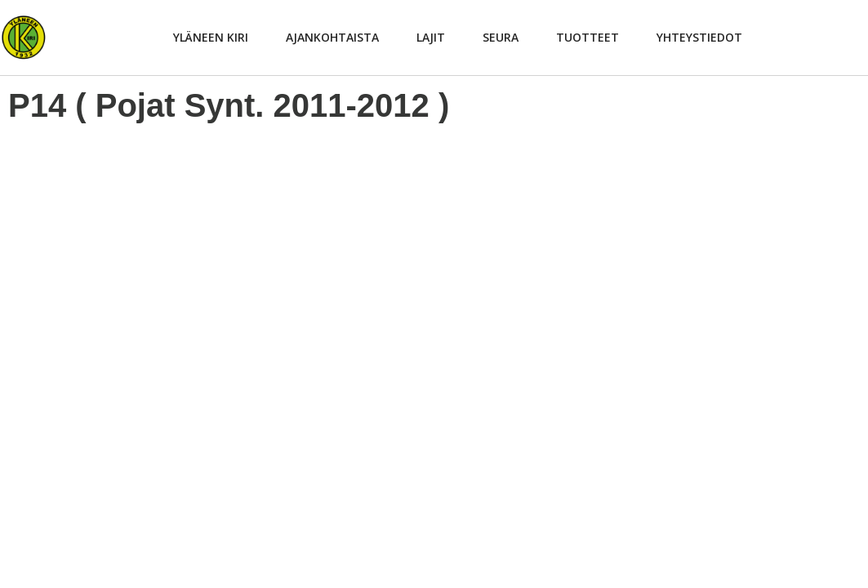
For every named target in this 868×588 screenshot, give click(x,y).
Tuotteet (588, 37)
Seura (501, 37)
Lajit (431, 37)
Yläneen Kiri (211, 37)
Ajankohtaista (332, 37)
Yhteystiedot (699, 37)
